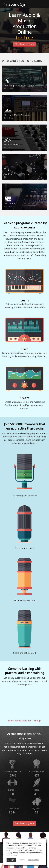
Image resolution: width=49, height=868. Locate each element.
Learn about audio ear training (25, 721)
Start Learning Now (25, 44)
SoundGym (15, 4)
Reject (22, 860)
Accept (11, 860)
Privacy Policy (34, 860)
